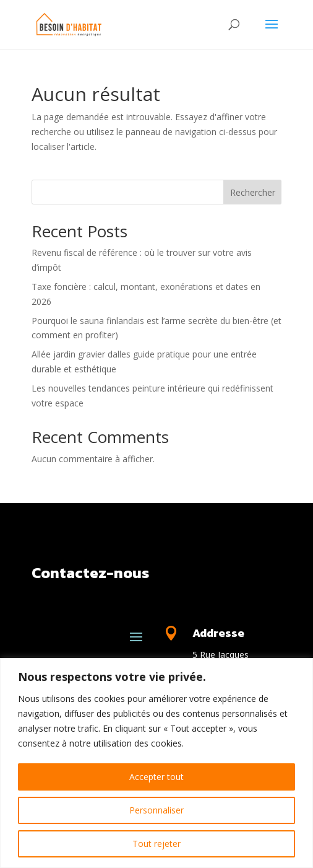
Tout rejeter (156, 844)
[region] (156, 763)
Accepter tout (156, 777)
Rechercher (253, 192)
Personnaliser (156, 810)
